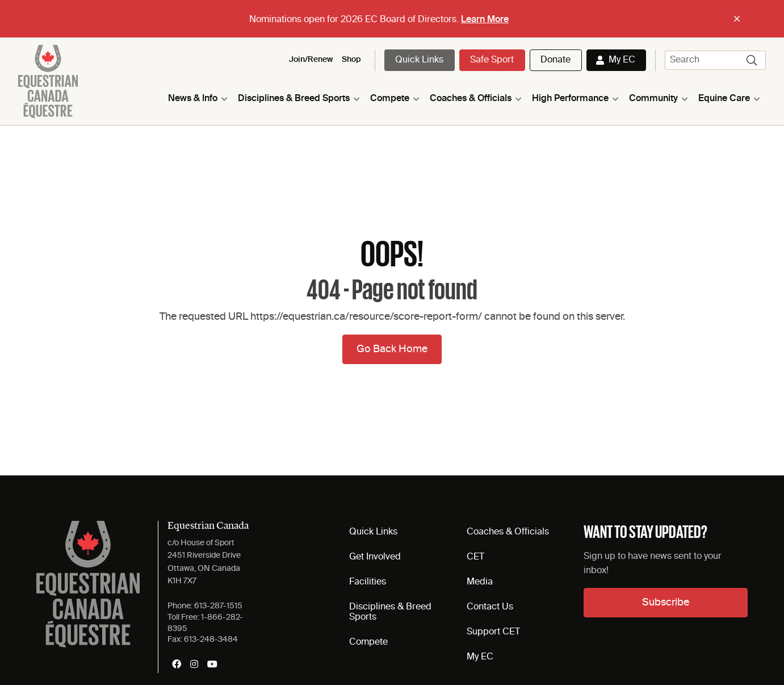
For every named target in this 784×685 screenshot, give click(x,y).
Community (653, 99)
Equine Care (724, 99)
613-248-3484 (211, 640)
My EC (622, 60)
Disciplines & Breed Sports (294, 99)
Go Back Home (392, 349)
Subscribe (666, 603)
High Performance (570, 99)
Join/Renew (311, 60)
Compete (390, 99)
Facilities (368, 582)
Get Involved (375, 557)
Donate (555, 60)
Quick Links (419, 60)
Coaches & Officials (471, 99)
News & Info (193, 99)
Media (480, 582)
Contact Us (490, 607)
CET (475, 557)
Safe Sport (492, 60)
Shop (351, 60)
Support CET (493, 632)
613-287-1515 (218, 606)
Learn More (485, 20)
